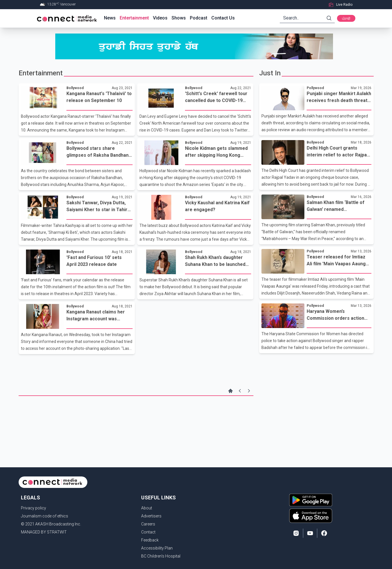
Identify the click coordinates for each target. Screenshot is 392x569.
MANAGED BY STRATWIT (44, 532)
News (110, 18)
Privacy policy (34, 508)
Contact (148, 532)
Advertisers (151, 516)
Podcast (199, 18)
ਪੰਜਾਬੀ (346, 19)
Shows (179, 18)
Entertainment (134, 18)
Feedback (150, 540)
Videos (160, 18)
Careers (148, 524)
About (147, 508)
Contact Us (223, 18)
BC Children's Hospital (161, 556)
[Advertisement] (136, 415)
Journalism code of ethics (45, 516)
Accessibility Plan (157, 548)
